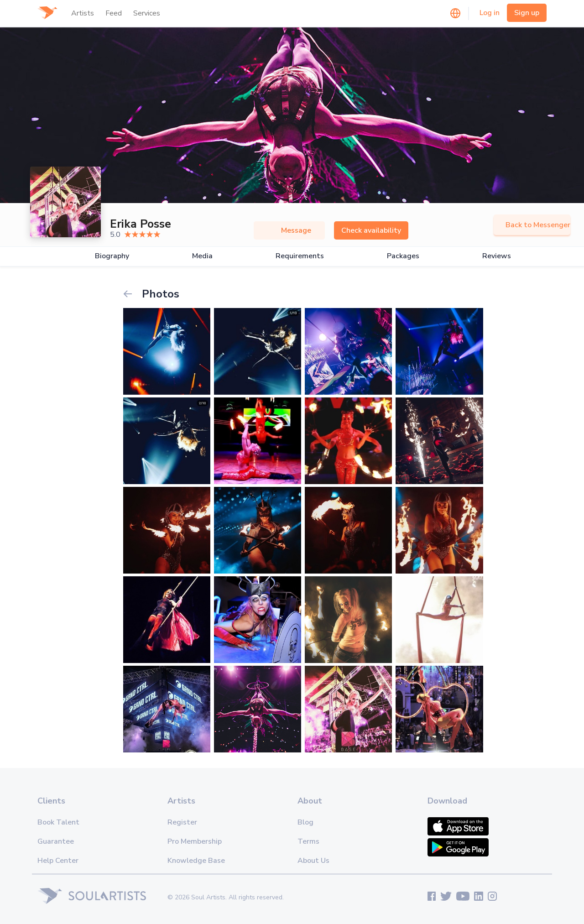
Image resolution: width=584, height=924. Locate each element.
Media (202, 256)
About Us (313, 861)
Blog (305, 822)
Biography (112, 256)
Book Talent (58, 822)
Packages (403, 256)
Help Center (58, 861)
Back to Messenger (532, 225)
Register (182, 822)
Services (147, 13)
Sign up (527, 13)
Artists (83, 13)
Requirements (300, 256)
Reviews (497, 256)
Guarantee (56, 841)
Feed (114, 13)
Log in (490, 13)
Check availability (371, 230)
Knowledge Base (196, 861)
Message (289, 230)
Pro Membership (195, 841)
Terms (308, 841)
